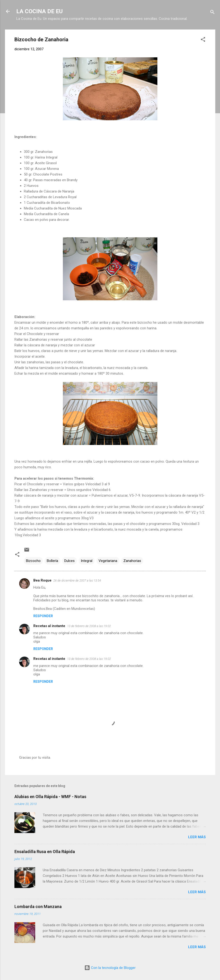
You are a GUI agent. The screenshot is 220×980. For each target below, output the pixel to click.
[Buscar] (212, 13)
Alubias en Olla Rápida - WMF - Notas (50, 797)
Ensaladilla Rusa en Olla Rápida (45, 852)
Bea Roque (42, 580)
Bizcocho (33, 561)
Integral (87, 561)
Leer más (197, 837)
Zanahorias (132, 561)
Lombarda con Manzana (38, 907)
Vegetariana (108, 561)
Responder (43, 616)
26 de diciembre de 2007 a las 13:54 (77, 580)
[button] (203, 40)
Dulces (69, 561)
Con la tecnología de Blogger (110, 968)
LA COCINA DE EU (39, 11)
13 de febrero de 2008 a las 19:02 (89, 626)
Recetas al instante (49, 626)
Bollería (52, 561)
